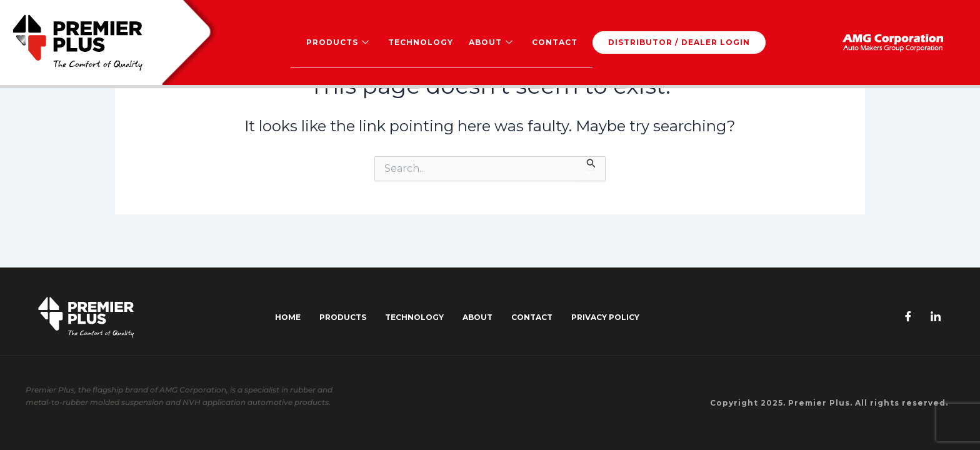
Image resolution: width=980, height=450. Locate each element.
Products (338, 42)
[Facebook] (908, 317)
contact (532, 317)
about (477, 317)
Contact (554, 42)
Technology (421, 42)
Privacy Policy (605, 317)
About (490, 42)
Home (288, 317)
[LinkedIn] (936, 317)
